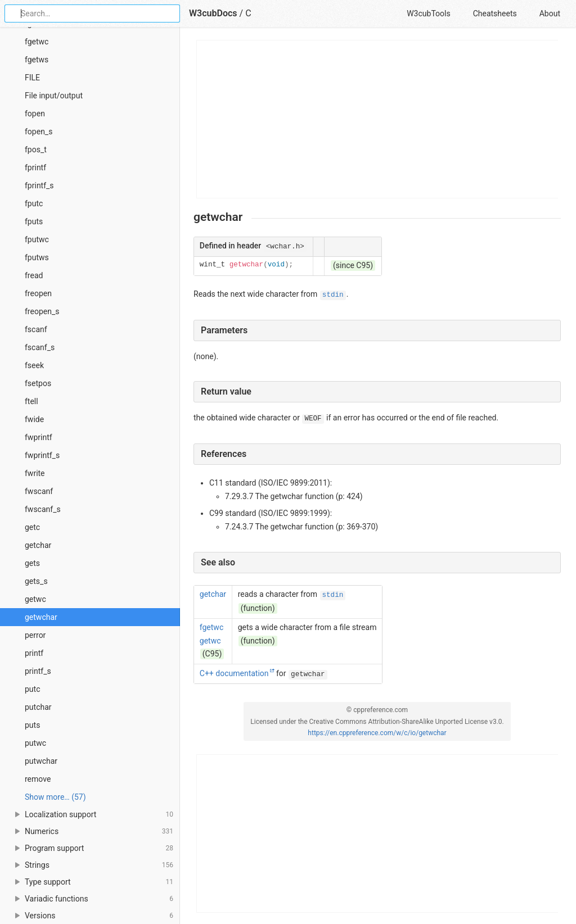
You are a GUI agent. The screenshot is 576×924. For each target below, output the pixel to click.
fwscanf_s (43, 509)
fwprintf (39, 437)
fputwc (37, 239)
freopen (38, 293)
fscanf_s (40, 347)
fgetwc (37, 42)
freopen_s (42, 311)
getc (32, 527)
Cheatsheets (495, 13)
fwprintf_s (42, 455)
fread (34, 275)
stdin (333, 295)
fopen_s (39, 132)
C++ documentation (234, 673)
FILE (32, 78)
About (550, 13)
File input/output (54, 96)
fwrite (35, 473)
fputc (34, 203)
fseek (34, 365)
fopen (35, 114)
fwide (34, 419)
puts (32, 725)
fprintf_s (39, 185)
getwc (35, 599)
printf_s (38, 671)
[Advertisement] (378, 119)
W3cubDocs (213, 13)
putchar (38, 707)
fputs (34, 221)
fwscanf (39, 491)
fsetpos (38, 383)
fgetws (37, 60)
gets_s (36, 581)
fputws (37, 257)
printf (34, 653)
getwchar (41, 617)
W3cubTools (428, 13)
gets (32, 563)
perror (35, 635)
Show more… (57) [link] (55, 797)
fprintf (35, 167)
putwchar (41, 761)
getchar (38, 545)
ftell (31, 401)
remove (38, 779)
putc (33, 689)
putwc (35, 743)
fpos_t (36, 150)
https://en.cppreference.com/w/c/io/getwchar (377, 733)
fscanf (36, 329)
